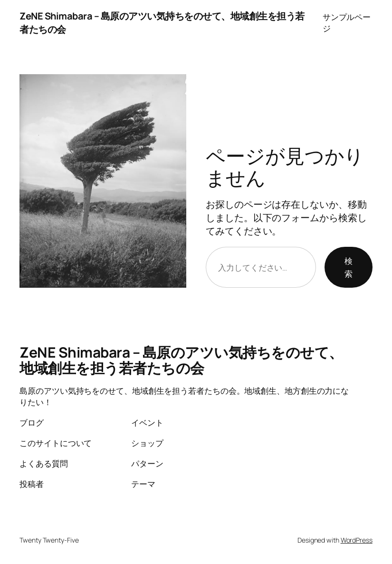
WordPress (357, 540)
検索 (349, 267)
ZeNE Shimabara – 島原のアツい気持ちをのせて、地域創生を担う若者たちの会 (181, 360)
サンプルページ (347, 23)
